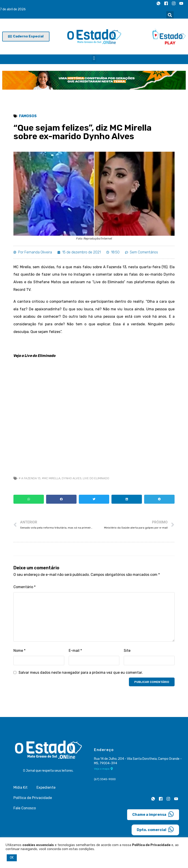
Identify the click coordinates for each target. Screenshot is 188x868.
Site (127, 651)
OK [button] (12, 858)
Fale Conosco (25, 808)
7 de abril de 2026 (13, 9)
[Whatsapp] (158, 3)
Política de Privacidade (33, 798)
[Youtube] (181, 3)
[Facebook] (166, 3)
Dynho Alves (72, 478)
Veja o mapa (104, 769)
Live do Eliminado (96, 478)
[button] (170, 15)
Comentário (25, 587)
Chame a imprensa (153, 814)
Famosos (28, 116)
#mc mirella (51, 478)
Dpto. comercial (155, 829)
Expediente (46, 787)
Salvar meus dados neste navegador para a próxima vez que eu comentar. (81, 673)
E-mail (75, 651)
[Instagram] (174, 3)
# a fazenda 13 (30, 478)
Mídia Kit (20, 787)
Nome (19, 651)
